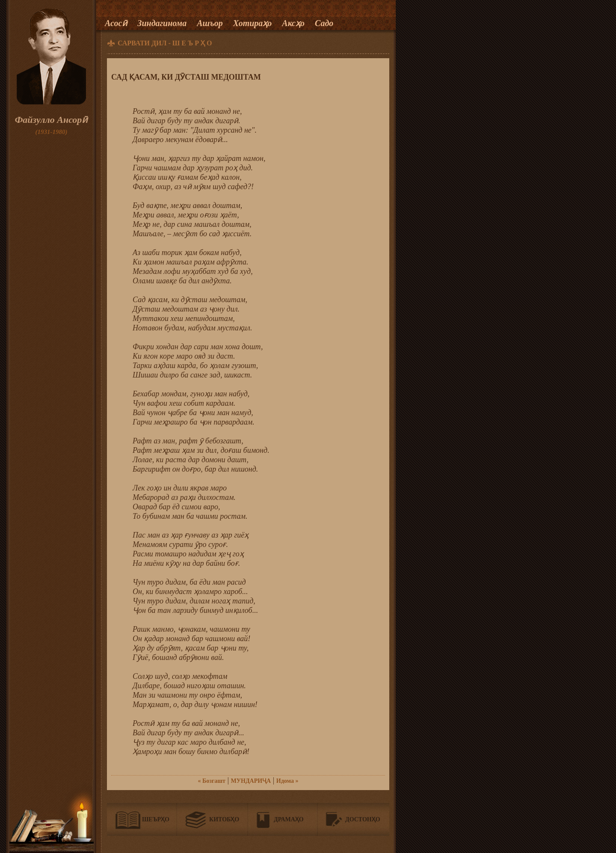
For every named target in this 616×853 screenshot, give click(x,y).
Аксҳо (293, 23)
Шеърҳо (156, 819)
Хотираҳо (253, 23)
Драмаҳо (289, 819)
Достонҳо (363, 819)
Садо (324, 23)
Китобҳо (224, 819)
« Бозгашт (212, 781)
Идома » (287, 781)
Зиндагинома (162, 23)
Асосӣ (116, 23)
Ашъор (210, 23)
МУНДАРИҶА (251, 781)
